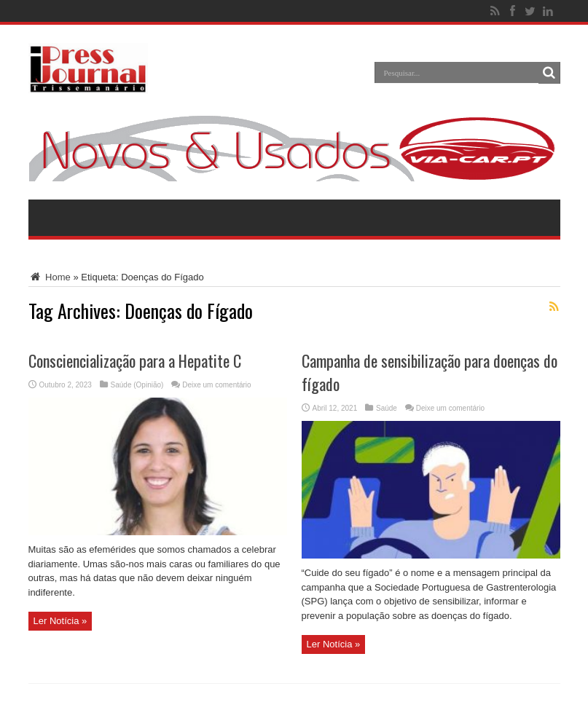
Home (50, 277)
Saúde (387, 408)
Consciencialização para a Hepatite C (135, 360)
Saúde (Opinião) (137, 385)
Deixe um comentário (216, 385)
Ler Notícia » (60, 621)
